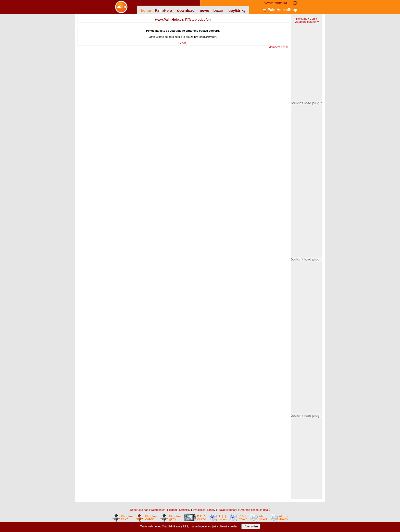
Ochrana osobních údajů (255, 510)
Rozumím (251, 526)
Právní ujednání (227, 510)
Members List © (278, 47)
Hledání (172, 510)
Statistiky (185, 510)
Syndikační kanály (204, 510)
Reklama (302, 19)
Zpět (183, 43)
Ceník (313, 19)
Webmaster (158, 510)
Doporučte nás (139, 510)
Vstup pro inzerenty (307, 22)
